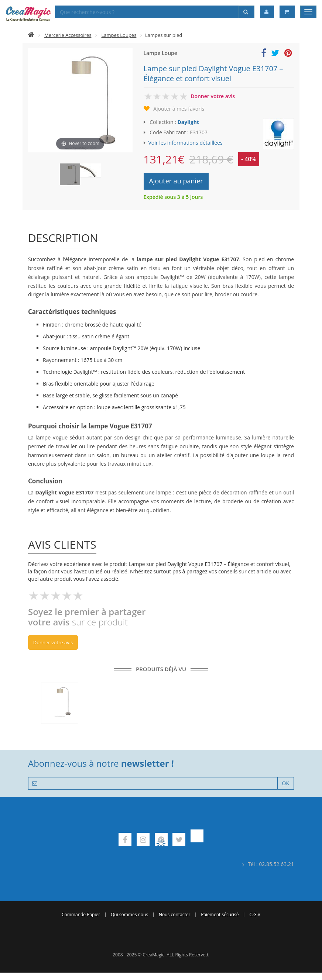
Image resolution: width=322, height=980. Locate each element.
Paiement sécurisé (220, 915)
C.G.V (255, 915)
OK (286, 783)
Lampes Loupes (119, 35)
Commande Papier (81, 915)
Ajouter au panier (176, 181)
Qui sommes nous (129, 915)
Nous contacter (174, 915)
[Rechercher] (246, 12)
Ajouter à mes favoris (179, 109)
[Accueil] (31, 35)
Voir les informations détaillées (186, 143)
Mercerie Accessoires (68, 35)
